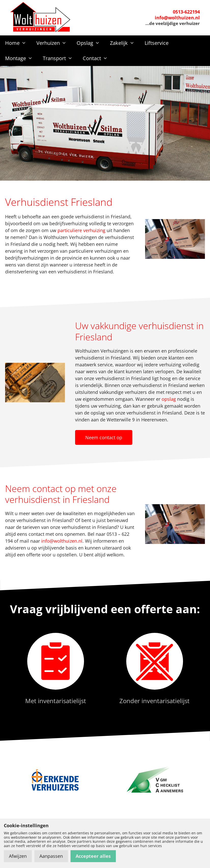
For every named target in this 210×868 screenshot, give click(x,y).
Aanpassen (51, 856)
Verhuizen (54, 43)
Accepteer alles (93, 856)
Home (18, 43)
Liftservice (157, 43)
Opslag (91, 43)
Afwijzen (18, 856)
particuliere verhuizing (81, 230)
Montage (21, 58)
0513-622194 (186, 12)
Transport (60, 58)
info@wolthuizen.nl (177, 18)
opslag (169, 399)
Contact (98, 58)
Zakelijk (125, 43)
